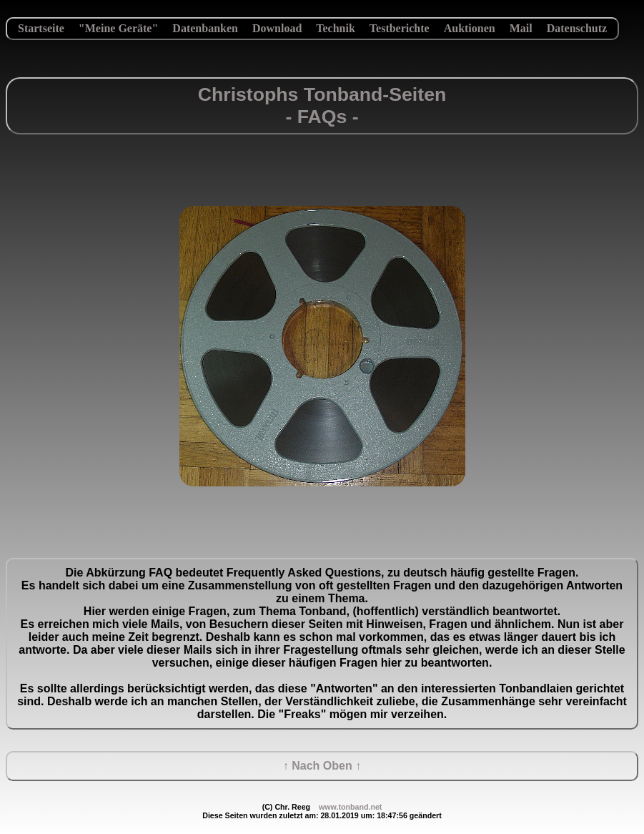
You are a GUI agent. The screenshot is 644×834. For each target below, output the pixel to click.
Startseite (41, 28)
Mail (521, 28)
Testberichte (400, 28)
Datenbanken (205, 28)
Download (277, 28)
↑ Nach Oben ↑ (322, 766)
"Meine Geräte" (119, 28)
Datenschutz (577, 28)
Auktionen (470, 28)
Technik (336, 28)
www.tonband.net (350, 807)
